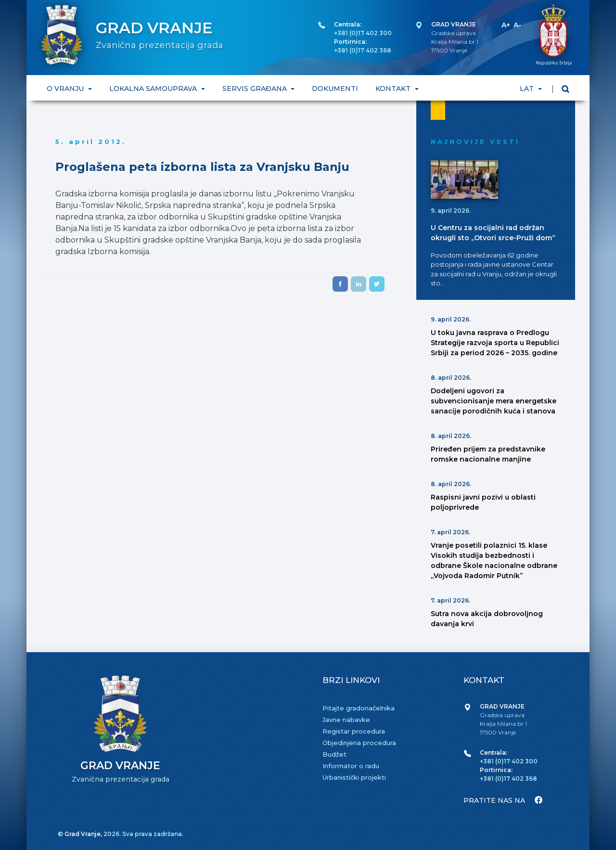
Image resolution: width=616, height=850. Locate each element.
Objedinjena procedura (359, 743)
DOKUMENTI (335, 89)
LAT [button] (528, 89)
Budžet (334, 754)
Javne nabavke (346, 720)
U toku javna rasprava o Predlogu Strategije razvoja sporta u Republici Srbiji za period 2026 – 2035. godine (495, 343)
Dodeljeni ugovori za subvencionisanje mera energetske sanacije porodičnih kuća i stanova (494, 401)
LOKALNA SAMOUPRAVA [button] (154, 89)
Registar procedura (354, 731)
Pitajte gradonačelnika (359, 708)
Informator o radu (351, 766)
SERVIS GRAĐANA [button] (256, 89)
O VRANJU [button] (66, 89)
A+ (506, 25)
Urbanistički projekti (354, 777)
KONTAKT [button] (394, 89)
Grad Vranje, (84, 834)
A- (517, 25)
